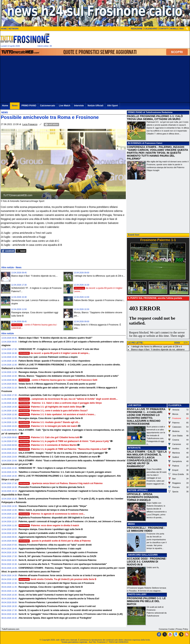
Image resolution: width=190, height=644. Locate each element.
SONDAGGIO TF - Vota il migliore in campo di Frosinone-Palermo (52, 468)
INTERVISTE (134, 448)
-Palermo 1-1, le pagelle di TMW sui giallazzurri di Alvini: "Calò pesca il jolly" (64, 441)
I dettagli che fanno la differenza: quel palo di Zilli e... (99, 276)
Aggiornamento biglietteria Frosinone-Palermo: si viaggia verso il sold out (57, 606)
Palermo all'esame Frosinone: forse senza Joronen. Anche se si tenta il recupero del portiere (67, 575)
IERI (186, 343)
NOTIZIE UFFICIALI (138, 490)
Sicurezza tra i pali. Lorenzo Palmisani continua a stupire (48, 357)
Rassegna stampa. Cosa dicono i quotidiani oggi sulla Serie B (51, 372)
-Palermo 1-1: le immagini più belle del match (48, 426)
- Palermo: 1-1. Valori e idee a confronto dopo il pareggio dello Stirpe (60, 403)
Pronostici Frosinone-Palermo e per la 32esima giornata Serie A (52, 487)
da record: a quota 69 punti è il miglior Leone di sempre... (54, 353)
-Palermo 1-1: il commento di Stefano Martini (48, 445)
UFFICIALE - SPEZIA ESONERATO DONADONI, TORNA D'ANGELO (143, 497)
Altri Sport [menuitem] (112, 106)
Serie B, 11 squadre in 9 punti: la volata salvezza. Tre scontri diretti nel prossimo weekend (65, 610)
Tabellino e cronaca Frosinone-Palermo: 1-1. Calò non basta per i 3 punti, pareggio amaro (65, 472)
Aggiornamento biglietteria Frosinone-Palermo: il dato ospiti (50, 549)
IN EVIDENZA (135, 143)
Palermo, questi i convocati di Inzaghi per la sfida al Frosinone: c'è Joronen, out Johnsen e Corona (70, 521)
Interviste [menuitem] (79, 106)
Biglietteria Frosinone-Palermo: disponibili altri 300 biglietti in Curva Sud (56, 518)
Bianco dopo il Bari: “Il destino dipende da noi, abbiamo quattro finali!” (56, 338)
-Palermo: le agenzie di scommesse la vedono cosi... (52, 514)
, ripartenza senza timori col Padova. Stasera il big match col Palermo (61, 483)
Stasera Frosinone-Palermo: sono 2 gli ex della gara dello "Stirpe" (53, 506)
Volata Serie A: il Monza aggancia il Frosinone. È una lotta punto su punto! (57, 384)
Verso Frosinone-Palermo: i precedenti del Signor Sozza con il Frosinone (56, 583)
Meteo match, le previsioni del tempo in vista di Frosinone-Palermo (53, 510)
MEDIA (131, 524)
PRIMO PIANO (135, 112)
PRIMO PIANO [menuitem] (29, 106)
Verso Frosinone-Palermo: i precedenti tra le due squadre (48, 602)
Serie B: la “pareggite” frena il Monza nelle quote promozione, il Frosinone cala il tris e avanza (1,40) (71, 614)
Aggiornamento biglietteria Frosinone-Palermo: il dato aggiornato (53, 537)
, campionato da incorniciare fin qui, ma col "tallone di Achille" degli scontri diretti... (68, 399)
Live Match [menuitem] (65, 106)
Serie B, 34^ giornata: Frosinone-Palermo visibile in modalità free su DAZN (57, 556)
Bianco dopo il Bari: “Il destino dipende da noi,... (34, 276)
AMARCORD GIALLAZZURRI (143, 555)
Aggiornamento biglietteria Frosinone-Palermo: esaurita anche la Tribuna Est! (59, 599)
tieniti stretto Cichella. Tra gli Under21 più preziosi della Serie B (57, 579)
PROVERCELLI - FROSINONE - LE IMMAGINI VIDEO (146, 529)
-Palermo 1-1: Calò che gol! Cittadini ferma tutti (49, 437)
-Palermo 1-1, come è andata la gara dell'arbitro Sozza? (53, 411)
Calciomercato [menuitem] (47, 106)
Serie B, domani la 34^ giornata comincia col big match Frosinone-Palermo (58, 560)
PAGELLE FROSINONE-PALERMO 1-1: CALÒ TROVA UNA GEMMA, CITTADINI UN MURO (155, 118)
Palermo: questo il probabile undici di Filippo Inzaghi (46, 533)
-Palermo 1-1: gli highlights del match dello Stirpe (50, 407)
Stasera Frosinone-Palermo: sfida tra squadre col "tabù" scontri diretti (55, 545)
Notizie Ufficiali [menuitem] (95, 106)
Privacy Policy (182, 629)
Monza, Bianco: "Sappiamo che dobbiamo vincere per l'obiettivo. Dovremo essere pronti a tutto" (69, 376)
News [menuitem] (15, 106)
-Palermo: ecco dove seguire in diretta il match (49, 525)
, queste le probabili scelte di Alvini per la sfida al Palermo (55, 541)
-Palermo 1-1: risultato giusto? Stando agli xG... (49, 422)
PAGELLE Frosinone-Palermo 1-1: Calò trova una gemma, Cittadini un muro (58, 457)
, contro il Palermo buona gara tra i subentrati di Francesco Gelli (58, 380)
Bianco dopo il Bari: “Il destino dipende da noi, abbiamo (158, 350)
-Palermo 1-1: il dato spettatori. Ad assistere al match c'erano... (57, 414)
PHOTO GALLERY (137, 594)
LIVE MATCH (134, 405)
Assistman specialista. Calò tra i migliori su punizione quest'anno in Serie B (58, 395)
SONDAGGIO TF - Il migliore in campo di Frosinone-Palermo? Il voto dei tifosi (59, 349)
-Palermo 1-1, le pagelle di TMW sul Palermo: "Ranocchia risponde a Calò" (63, 449)
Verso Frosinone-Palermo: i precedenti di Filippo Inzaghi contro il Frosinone (58, 552)
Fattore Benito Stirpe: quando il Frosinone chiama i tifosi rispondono (54, 361)
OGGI (177, 343)
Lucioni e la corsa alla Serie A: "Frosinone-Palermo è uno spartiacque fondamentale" (63, 564)
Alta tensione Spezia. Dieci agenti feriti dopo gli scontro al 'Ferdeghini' (55, 618)
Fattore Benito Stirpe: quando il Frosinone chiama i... (99, 300)
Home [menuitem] (5, 106)
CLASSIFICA (175, 405)
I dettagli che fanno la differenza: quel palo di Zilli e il (156, 347)
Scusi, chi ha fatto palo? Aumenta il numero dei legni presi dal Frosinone (57, 595)
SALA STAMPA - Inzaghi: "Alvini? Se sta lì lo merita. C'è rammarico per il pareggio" (62, 453)
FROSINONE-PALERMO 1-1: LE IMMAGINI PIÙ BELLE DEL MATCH (146, 601)
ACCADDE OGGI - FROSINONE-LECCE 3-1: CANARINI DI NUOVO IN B (147, 562)
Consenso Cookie (167, 629)
